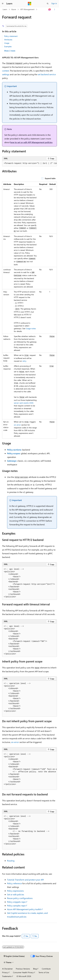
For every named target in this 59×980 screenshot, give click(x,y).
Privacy (5, 972)
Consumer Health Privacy (23, 972)
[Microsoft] (30, 4)
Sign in (54, 3)
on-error (17, 425)
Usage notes (31, 328)
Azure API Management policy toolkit (24, 909)
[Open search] (48, 4)
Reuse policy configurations (20, 898)
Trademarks (7, 976)
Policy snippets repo (16, 902)
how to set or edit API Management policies (31, 142)
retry (24, 361)
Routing (11, 861)
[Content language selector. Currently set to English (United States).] (14, 956)
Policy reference (14, 883)
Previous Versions (23, 969)
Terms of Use (44, 972)
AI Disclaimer (7, 969)
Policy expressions (15, 891)
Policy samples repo (16, 906)
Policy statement (11, 36)
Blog (35, 969)
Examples (8, 46)
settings (6, 74)
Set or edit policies (16, 894)
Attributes (8, 40)
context (5, 71)
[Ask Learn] (50, 10)
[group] (29, 163)
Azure (14, 9)
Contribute (46, 969)
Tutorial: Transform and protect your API (25, 880)
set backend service (47, 74)
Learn (5, 9)
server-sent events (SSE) (24, 403)
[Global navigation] (3, 4)
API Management (27, 9)
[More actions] (55, 10)
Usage (7, 43)
